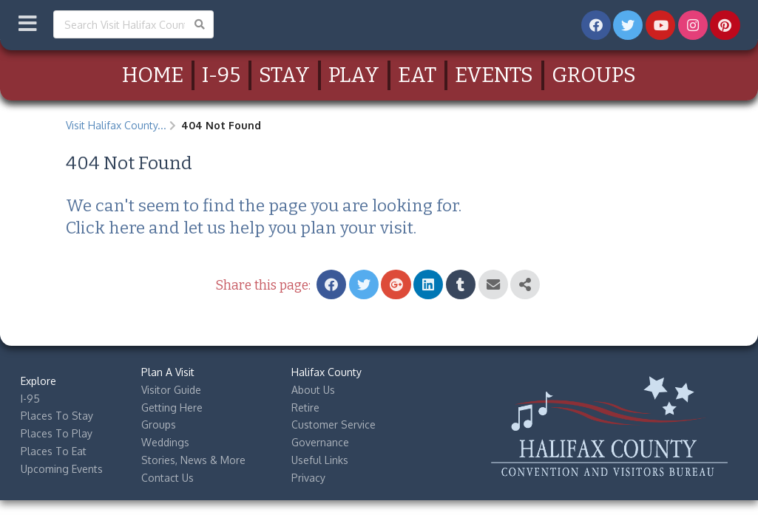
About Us (313, 390)
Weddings (165, 442)
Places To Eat (54, 451)
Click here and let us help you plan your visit (240, 228)
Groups (594, 75)
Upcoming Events (62, 469)
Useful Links (320, 460)
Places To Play (57, 433)
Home (153, 75)
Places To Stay (57, 416)
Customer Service (334, 424)
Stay (284, 75)
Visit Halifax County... (116, 125)
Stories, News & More (193, 460)
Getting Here (172, 407)
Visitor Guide (171, 390)
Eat (417, 75)
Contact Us (167, 478)
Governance (320, 442)
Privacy (308, 478)
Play (354, 75)
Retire (305, 407)
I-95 (221, 75)
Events (494, 75)
